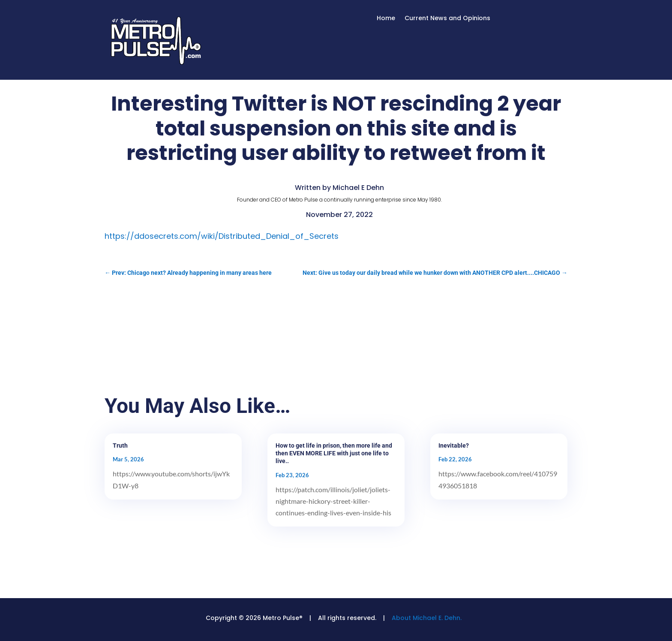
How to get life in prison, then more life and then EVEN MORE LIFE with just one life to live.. (334, 453)
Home (386, 19)
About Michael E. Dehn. (427, 618)
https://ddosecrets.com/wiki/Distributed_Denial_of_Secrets (222, 236)
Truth (120, 445)
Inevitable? (454, 445)
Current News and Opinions (447, 19)
